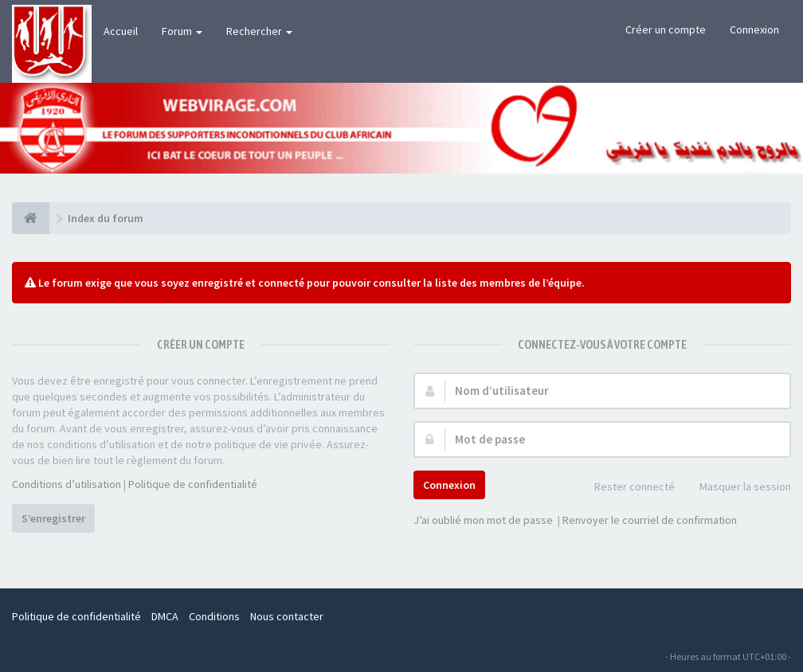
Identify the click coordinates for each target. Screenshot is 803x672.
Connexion (754, 29)
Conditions (214, 616)
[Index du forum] (31, 218)
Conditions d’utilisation (67, 484)
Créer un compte (666, 29)
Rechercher (259, 31)
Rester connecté (626, 488)
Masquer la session (736, 488)
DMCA (165, 616)
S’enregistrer (53, 518)
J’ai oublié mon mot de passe (483, 520)
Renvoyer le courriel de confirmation (650, 520)
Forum (182, 31)
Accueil (121, 31)
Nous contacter (287, 616)
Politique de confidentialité (193, 484)
